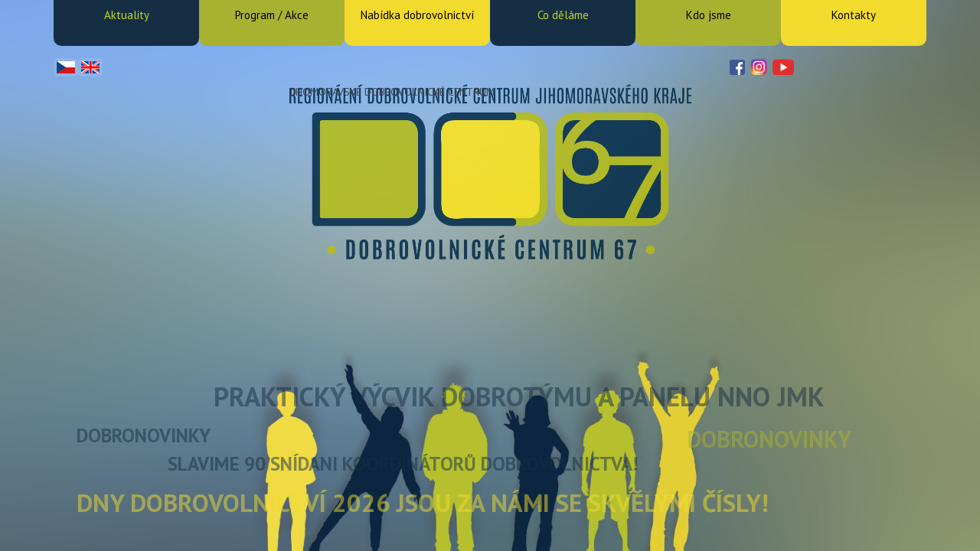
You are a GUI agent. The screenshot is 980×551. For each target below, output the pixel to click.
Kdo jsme (709, 15)
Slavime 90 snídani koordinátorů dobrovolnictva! (403, 464)
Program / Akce (272, 15)
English (90, 67)
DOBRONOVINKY (144, 435)
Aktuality (127, 15)
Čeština (66, 67)
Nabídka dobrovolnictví (417, 15)
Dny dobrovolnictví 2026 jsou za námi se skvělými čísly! (423, 502)
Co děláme (563, 15)
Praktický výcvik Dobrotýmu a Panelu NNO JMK (519, 396)
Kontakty (854, 15)
